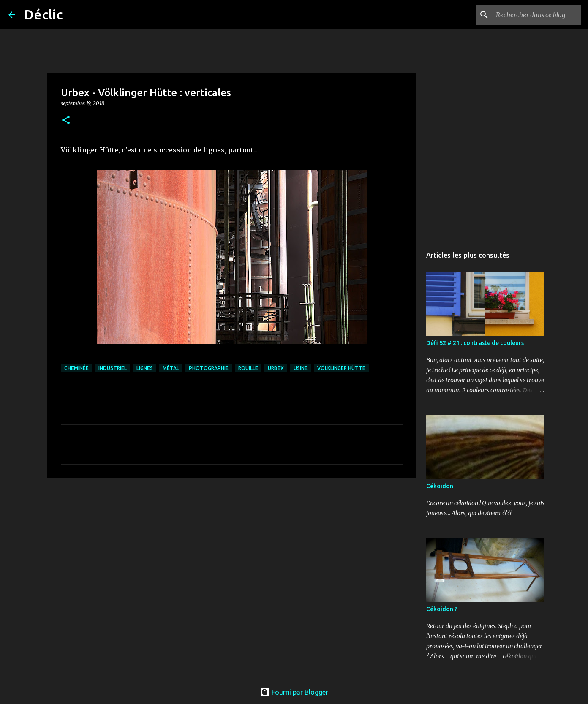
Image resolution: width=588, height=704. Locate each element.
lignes (145, 368)
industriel (113, 368)
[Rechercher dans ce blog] (537, 15)
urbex (276, 368)
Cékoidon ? (442, 609)
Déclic (43, 14)
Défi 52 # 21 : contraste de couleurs (475, 343)
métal (171, 368)
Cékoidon (440, 486)
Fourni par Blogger (294, 692)
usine (301, 368)
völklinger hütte (341, 368)
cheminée (76, 368)
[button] (66, 121)
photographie (209, 368)
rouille (248, 368)
